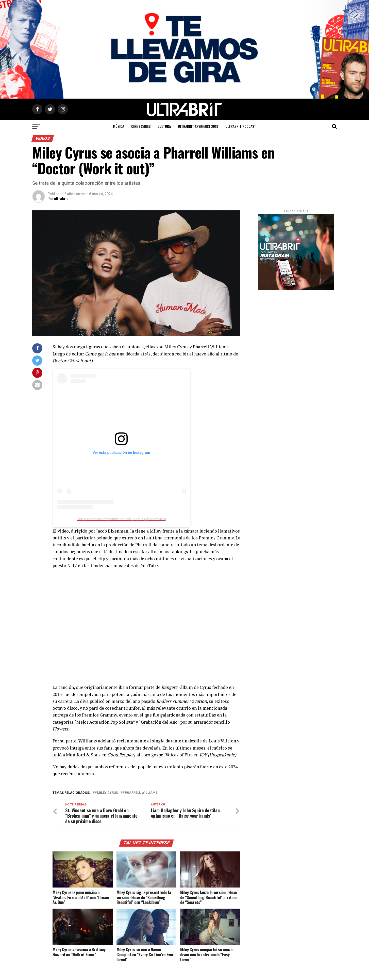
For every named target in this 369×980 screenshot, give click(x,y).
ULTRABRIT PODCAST (241, 126)
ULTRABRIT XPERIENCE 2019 (198, 126)
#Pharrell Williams (140, 793)
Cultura (164, 126)
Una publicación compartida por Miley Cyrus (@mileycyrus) (121, 519)
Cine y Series (141, 126)
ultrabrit (61, 199)
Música (119, 126)
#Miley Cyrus (106, 793)
